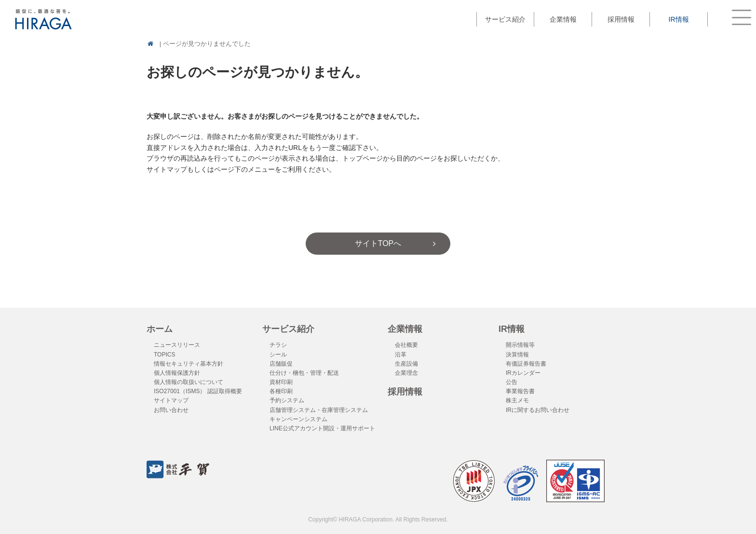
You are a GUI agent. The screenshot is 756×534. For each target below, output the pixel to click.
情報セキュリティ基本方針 (189, 364)
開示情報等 (520, 345)
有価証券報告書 (526, 364)
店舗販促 (281, 364)
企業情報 (405, 329)
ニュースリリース (177, 345)
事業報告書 (520, 391)
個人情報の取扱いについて (189, 382)
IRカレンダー (523, 373)
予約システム (287, 400)
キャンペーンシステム (298, 419)
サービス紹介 (288, 329)
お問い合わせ (171, 410)
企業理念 (406, 373)
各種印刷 (281, 391)
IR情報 (512, 329)
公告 (512, 382)
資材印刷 (281, 382)
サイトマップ (171, 400)
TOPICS (164, 355)
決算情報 (517, 355)
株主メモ (517, 400)
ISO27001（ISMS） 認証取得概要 (198, 391)
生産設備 (406, 364)
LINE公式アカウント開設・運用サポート (322, 428)
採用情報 (621, 19)
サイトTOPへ (378, 243)
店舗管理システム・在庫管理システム (319, 410)
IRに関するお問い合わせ (538, 410)
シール (278, 355)
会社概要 (406, 345)
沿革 (401, 355)
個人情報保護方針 (177, 373)
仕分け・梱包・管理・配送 (304, 373)
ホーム (160, 329)
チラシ (278, 345)
